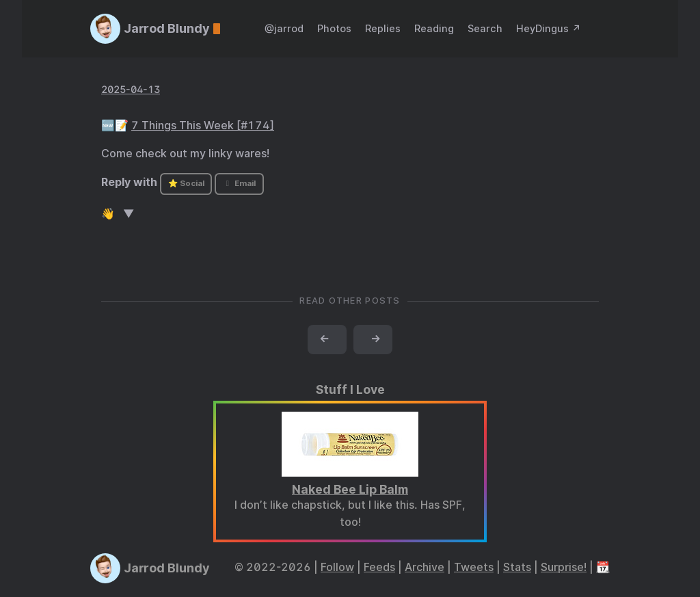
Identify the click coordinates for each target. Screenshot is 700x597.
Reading (434, 28)
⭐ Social (186, 183)
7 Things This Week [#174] (203, 125)
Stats (517, 567)
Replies (383, 28)
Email (239, 183)
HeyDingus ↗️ (549, 28)
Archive (425, 567)
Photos (334, 28)
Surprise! (564, 567)
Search (485, 28)
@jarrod (284, 28)
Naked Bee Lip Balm (350, 489)
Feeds (379, 567)
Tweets (474, 567)
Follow (337, 567)
